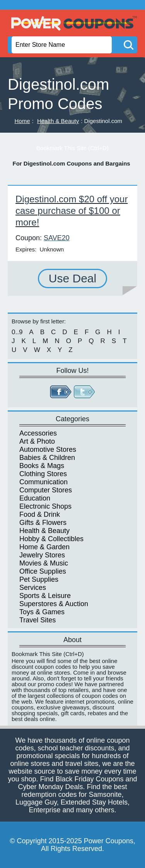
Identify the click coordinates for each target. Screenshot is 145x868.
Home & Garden (44, 547)
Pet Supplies (39, 579)
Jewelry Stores (42, 555)
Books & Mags (42, 466)
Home (22, 121)
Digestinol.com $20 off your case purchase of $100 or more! (72, 211)
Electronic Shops (45, 506)
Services (33, 588)
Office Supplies (43, 571)
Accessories (38, 433)
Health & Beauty (58, 121)
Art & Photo (37, 441)
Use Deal (72, 278)
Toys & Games (42, 612)
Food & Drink (40, 514)
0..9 (17, 332)
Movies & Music (44, 563)
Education (35, 498)
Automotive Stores (48, 449)
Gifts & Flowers (43, 523)
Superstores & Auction (54, 604)
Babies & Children (47, 458)
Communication (43, 482)
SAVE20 (57, 238)
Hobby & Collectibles (51, 539)
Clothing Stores (43, 474)
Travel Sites (38, 620)
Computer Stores (46, 490)
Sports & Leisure (45, 596)
